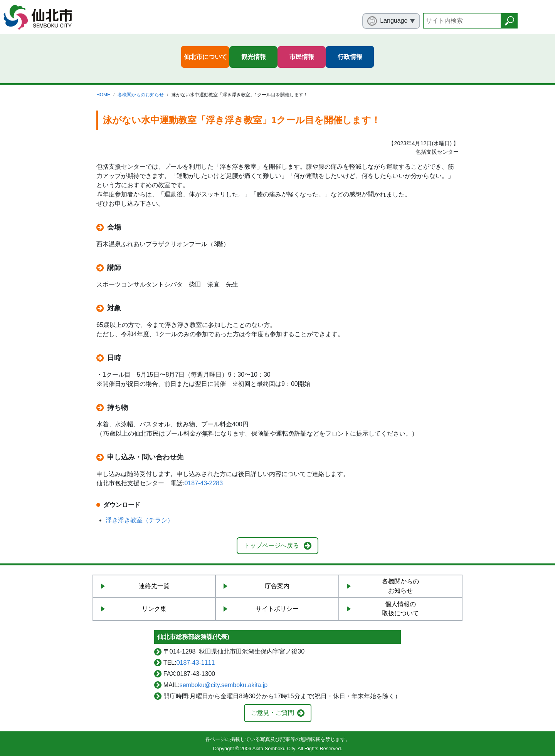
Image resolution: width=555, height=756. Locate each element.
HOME (103, 95)
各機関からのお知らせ (141, 95)
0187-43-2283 (203, 483)
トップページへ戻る (271, 546)
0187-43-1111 (196, 663)
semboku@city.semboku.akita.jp (224, 685)
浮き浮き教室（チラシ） (140, 520)
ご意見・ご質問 (272, 713)
